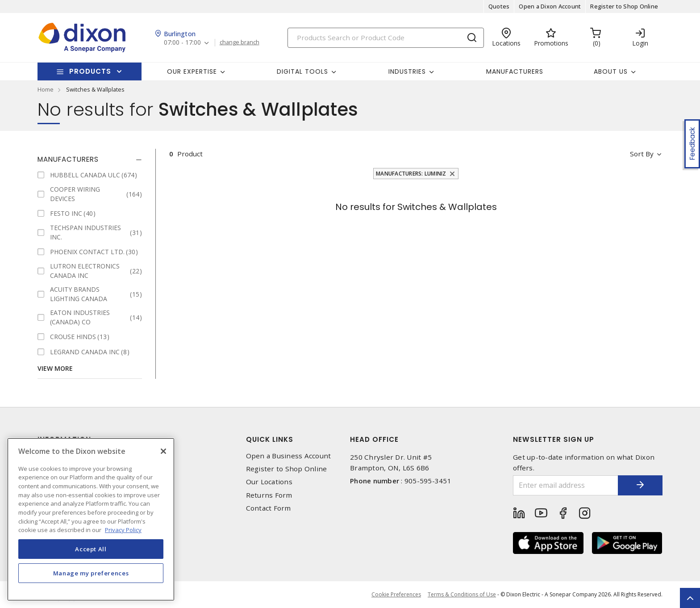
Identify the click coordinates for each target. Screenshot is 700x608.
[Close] (163, 451)
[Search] (386, 38)
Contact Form (269, 508)
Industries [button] (407, 71)
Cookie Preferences (396, 595)
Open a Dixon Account (550, 6)
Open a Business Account (289, 456)
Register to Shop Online (624, 6)
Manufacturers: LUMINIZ (411, 174)
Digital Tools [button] (302, 71)
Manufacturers (515, 71)
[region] (91, 519)
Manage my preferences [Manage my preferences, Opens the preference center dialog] (91, 573)
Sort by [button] (642, 154)
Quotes (499, 6)
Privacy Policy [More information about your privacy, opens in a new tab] (123, 530)
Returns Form (269, 495)
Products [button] (90, 71)
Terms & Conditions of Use (462, 594)
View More (55, 368)
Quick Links (270, 439)
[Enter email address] (566, 485)
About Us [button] (611, 71)
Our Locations (269, 482)
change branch (240, 42)
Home (46, 89)
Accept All (91, 549)
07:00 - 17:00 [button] (182, 43)
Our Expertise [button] (192, 71)
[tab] (90, 159)
